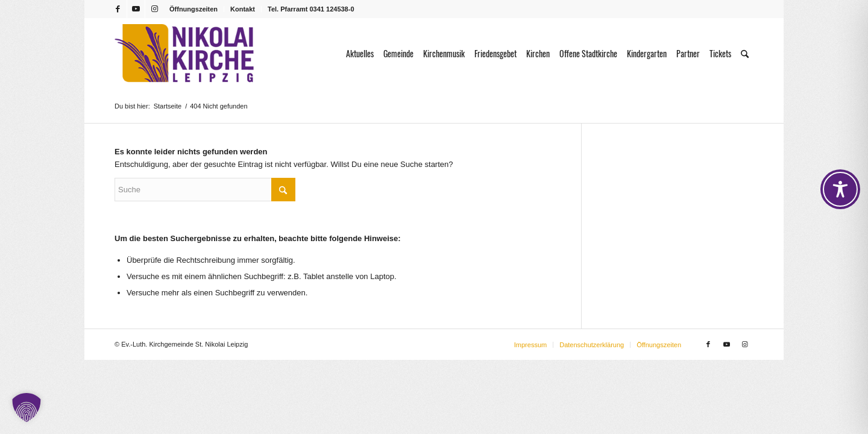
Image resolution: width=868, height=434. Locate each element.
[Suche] (745, 54)
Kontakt (243, 9)
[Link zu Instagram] (154, 9)
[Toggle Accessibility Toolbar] (840, 189)
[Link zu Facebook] (118, 9)
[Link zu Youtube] (136, 9)
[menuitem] (194, 9)
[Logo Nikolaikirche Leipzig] (184, 54)
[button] (27, 407)
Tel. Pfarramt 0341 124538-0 (311, 9)
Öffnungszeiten (193, 9)
